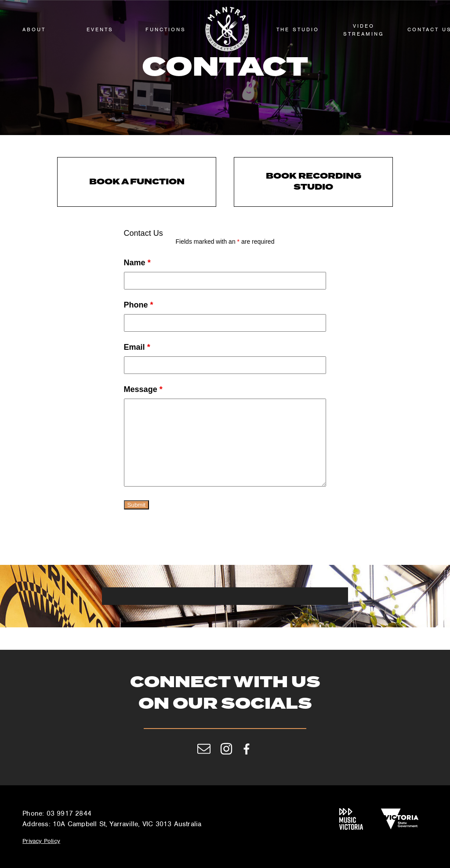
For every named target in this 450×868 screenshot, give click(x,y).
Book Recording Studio (314, 182)
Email (137, 347)
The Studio (298, 29)
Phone (139, 305)
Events (100, 29)
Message (143, 389)
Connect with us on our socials (225, 694)
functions (166, 29)
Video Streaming (364, 30)
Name (137, 263)
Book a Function (137, 182)
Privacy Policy (41, 841)
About (34, 29)
